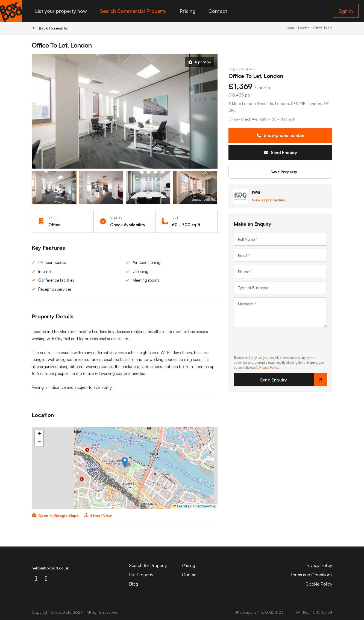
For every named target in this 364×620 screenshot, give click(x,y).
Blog (133, 584)
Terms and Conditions (311, 575)
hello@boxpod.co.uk (50, 568)
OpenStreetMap (205, 506)
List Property (141, 575)
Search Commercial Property (133, 11)
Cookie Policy (319, 584)
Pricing (187, 11)
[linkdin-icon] (46, 578)
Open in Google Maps (55, 515)
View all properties (268, 200)
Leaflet (180, 506)
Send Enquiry (281, 153)
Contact (218, 11)
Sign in (346, 11)
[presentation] (275, 341)
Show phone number (280, 135)
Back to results (49, 28)
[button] (125, 462)
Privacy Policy (268, 367)
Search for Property (148, 565)
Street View (98, 515)
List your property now (61, 11)
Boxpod (58, 612)
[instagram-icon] (36, 578)
